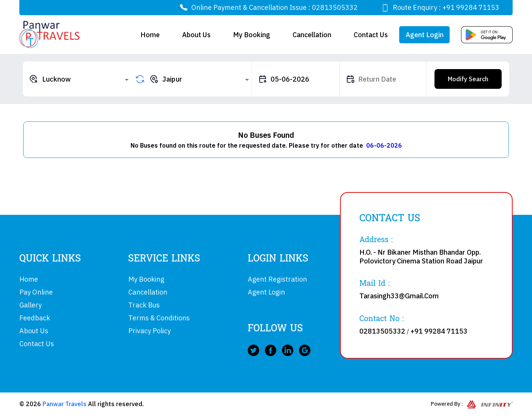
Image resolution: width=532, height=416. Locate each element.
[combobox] (80, 79)
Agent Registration (277, 279)
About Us (196, 35)
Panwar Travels (65, 404)
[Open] (127, 80)
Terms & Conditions (159, 318)
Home (150, 35)
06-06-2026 (384, 145)
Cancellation (312, 35)
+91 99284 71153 (471, 7)
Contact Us (371, 35)
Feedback (35, 318)
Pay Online (36, 292)
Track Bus (144, 305)
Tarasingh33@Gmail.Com (399, 296)
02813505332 (335, 7)
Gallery (31, 305)
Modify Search (468, 79)
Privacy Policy (150, 331)
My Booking (252, 35)
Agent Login (425, 35)
